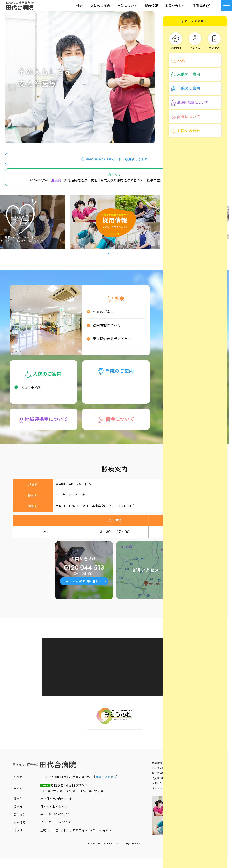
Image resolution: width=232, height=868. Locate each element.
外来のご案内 (103, 313)
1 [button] (109, 253)
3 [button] (118, 253)
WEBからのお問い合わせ (84, 582)
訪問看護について (107, 326)
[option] (115, 222)
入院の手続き (31, 388)
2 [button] (113, 253)
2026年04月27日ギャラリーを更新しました (117, 160)
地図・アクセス (106, 778)
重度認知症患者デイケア (112, 340)
